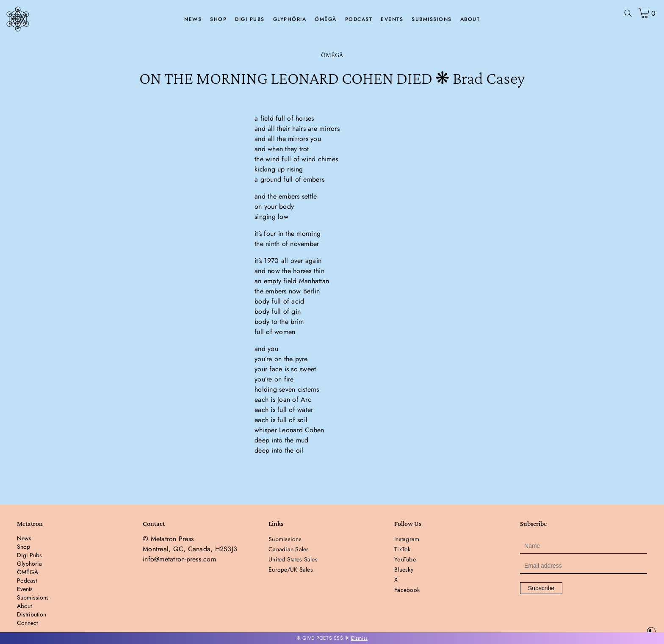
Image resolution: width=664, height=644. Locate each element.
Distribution (32, 614)
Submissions (432, 19)
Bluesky (404, 569)
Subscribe (541, 588)
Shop (218, 19)
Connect (27, 623)
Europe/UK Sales (291, 569)
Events (392, 19)
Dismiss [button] (360, 638)
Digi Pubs (250, 19)
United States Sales (293, 559)
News (193, 19)
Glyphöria (290, 19)
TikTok (403, 549)
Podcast (359, 19)
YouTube (405, 559)
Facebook (407, 590)
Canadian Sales (289, 549)
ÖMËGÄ (326, 19)
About (470, 19)
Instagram (407, 539)
